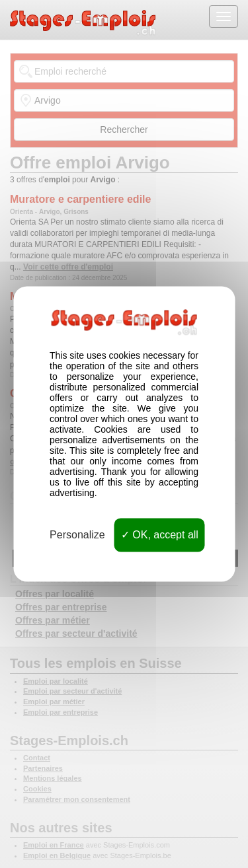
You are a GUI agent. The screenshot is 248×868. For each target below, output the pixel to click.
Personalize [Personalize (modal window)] (77, 535)
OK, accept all (160, 535)
